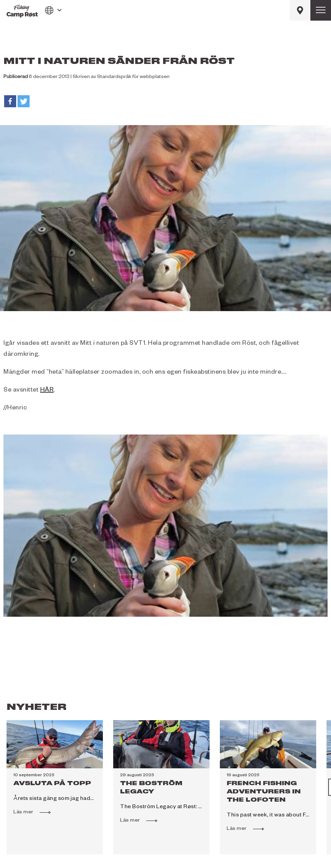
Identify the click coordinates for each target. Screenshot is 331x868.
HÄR (47, 391)
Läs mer (27, 811)
